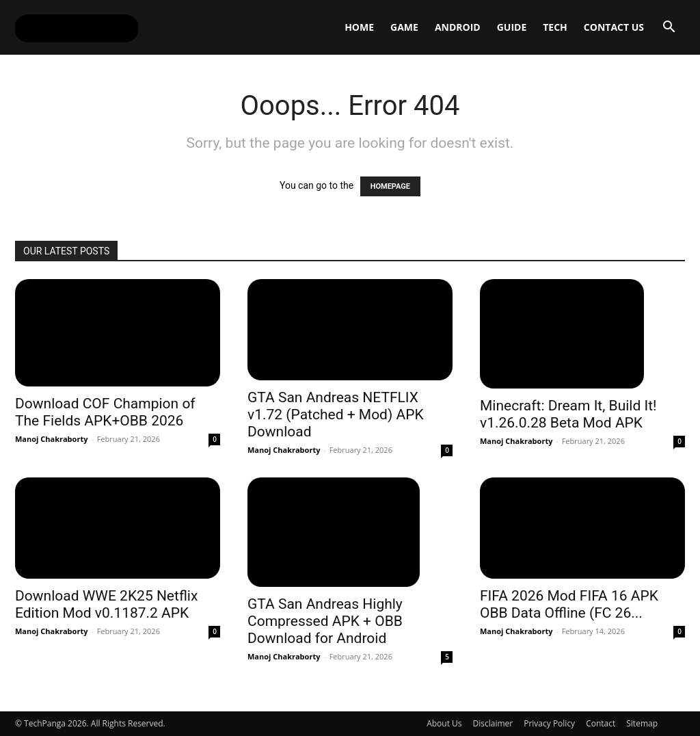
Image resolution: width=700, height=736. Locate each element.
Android (458, 27)
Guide (512, 27)
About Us (444, 723)
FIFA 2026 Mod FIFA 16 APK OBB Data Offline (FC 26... (569, 604)
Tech (555, 27)
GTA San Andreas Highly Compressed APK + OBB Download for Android (325, 621)
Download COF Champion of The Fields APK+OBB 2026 (105, 412)
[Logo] (77, 27)
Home (359, 27)
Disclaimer (493, 723)
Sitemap (642, 723)
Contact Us (614, 27)
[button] (669, 28)
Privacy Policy (549, 723)
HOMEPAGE (390, 186)
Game (404, 27)
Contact (601, 723)
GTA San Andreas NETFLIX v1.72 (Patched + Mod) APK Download (336, 415)
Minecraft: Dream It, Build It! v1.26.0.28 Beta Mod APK (568, 414)
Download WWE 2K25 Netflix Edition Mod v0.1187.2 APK (106, 604)
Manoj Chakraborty (51, 439)
